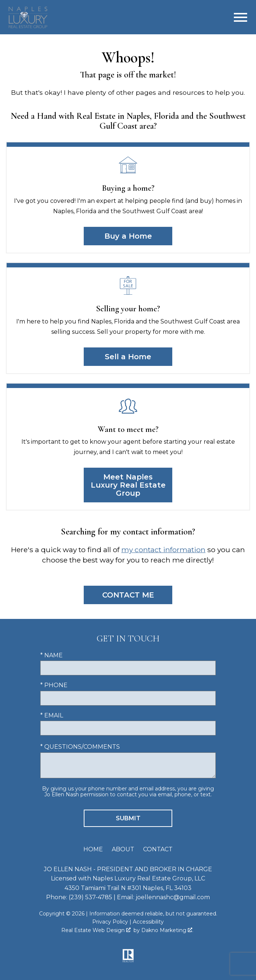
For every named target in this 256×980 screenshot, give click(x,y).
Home (93, 849)
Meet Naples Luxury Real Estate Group (128, 485)
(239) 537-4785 (90, 897)
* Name (51, 655)
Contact (158, 849)
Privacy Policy (110, 922)
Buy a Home (128, 236)
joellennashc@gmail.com (173, 897)
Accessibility (148, 922)
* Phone (54, 685)
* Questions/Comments (80, 747)
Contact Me (128, 595)
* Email (52, 715)
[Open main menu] (241, 17)
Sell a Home (128, 357)
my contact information (163, 550)
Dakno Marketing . (167, 930)
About (123, 849)
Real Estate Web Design (96, 930)
